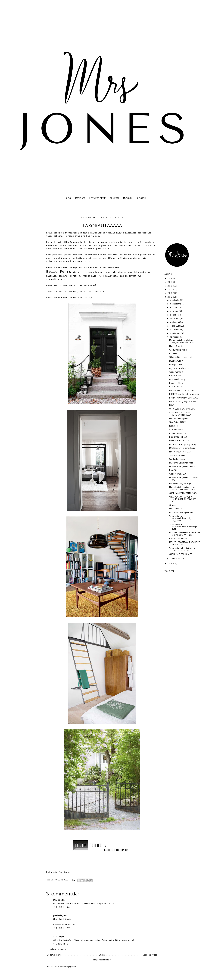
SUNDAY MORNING (178, 509)
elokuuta (174, 315)
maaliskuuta (175, 333)
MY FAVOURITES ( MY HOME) (182, 390)
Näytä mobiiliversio (102, 960)
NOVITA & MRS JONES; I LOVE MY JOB (184, 479)
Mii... (55, 900)
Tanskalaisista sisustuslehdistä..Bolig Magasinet (180, 518)
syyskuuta (174, 311)
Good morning (176, 372)
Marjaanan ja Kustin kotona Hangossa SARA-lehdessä (182, 341)
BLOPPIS (173, 353)
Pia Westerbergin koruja (180, 483)
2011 (170, 563)
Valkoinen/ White (177, 429)
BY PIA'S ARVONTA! (178, 433)
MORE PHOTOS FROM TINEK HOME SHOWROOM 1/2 (185, 543)
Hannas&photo (176, 346)
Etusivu (102, 955)
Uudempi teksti (54, 955)
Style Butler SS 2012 (178, 422)
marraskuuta (176, 304)
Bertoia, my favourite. (179, 539)
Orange (173, 505)
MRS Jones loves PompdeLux (182, 448)
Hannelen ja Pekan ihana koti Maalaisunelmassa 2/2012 (182, 488)
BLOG (68, 198)
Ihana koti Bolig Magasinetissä (183, 401)
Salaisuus (173, 426)
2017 (170, 278)
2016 (170, 282)
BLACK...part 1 (176, 387)
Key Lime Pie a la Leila (179, 368)
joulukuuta (175, 300)
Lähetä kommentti (58, 949)
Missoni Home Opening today (183, 444)
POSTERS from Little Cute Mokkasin (185, 394)
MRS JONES (80, 198)
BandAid (173, 470)
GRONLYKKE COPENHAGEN (181, 554)
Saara (56, 937)
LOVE (172, 405)
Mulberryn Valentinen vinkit (181, 463)
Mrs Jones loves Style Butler (181, 512)
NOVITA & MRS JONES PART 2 (182, 466)
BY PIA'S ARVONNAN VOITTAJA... (184, 398)
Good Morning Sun (178, 474)
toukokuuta (175, 326)
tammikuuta (175, 559)
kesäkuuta (175, 322)
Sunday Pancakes (177, 459)
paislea (57, 916)
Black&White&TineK (178, 437)
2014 (170, 289)
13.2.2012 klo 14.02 (62, 907)
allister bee (66, 925)
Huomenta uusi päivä (179, 418)
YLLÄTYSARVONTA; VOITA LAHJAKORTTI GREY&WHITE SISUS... (182, 499)
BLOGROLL (141, 198)
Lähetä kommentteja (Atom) (64, 967)
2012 (170, 297)
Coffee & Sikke (176, 376)
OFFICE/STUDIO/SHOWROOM (182, 409)
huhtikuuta (175, 329)
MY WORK (128, 198)
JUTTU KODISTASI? (97, 198)
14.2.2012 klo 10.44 (62, 944)
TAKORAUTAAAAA (177, 455)
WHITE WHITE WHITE (178, 350)
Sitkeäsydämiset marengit (181, 357)
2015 (170, 286)
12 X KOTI (114, 198)
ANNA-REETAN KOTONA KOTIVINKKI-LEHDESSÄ (180, 414)
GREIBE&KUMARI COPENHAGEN (183, 493)
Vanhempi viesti (150, 955)
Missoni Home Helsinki (179, 441)
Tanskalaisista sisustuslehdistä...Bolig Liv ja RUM (183, 527)
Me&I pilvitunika (176, 365)
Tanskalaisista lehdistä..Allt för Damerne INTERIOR (183, 549)
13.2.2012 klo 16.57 (62, 928)
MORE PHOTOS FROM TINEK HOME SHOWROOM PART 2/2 (185, 534)
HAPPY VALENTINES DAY (180, 452)
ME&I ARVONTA (176, 361)
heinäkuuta (175, 318)
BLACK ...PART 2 (176, 383)
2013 (170, 293)
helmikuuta (175, 337)
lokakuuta (174, 307)
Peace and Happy (177, 379)
